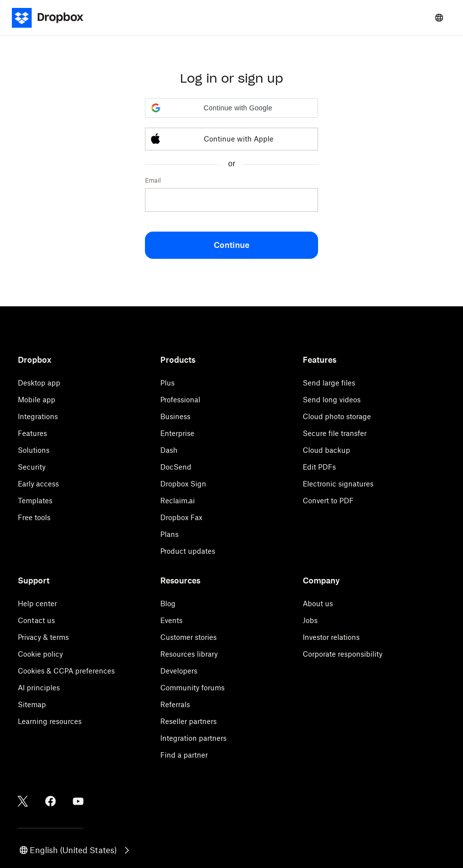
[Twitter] (23, 801)
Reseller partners (188, 721)
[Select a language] (439, 18)
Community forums (192, 688)
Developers (179, 671)
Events (171, 620)
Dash (169, 450)
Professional (180, 400)
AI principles (39, 688)
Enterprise (177, 433)
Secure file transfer (335, 433)
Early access (38, 484)
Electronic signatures (338, 484)
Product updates (188, 551)
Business (175, 416)
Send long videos (332, 400)
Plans (169, 534)
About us (318, 603)
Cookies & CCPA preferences (66, 671)
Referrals (175, 704)
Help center (37, 603)
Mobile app (37, 400)
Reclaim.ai (178, 501)
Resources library (189, 654)
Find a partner (184, 755)
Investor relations (331, 637)
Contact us (36, 620)
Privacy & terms (43, 637)
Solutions (34, 450)
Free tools (34, 517)
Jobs (310, 620)
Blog (168, 603)
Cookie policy (40, 654)
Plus (167, 383)
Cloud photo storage (337, 416)
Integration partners (193, 738)
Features (32, 433)
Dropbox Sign (183, 484)
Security (32, 467)
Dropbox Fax (181, 517)
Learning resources (50, 721)
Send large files (329, 383)
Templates (35, 501)
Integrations (38, 416)
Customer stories (188, 637)
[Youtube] (78, 801)
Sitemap (32, 704)
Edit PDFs (319, 467)
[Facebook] (50, 801)
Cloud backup (326, 450)
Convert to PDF (328, 501)
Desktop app (39, 383)
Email (153, 180)
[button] (231, 108)
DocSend (176, 467)
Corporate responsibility (343, 654)
